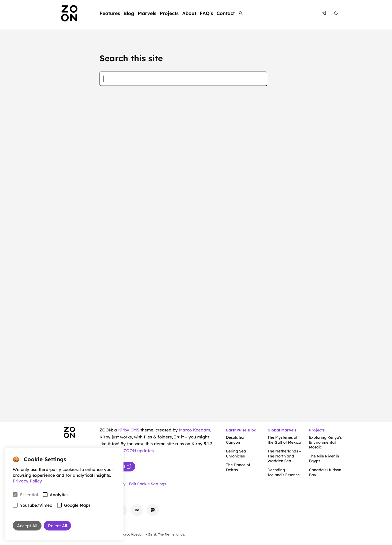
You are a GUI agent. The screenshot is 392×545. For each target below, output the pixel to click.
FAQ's (206, 13)
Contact (226, 13)
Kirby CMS (129, 430)
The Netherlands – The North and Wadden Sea (284, 456)
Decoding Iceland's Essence (284, 472)
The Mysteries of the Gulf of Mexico (284, 440)
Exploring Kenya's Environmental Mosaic (325, 442)
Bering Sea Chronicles (236, 454)
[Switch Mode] (336, 13)
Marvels (147, 13)
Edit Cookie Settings (147, 484)
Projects (169, 13)
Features (110, 13)
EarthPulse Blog (241, 430)
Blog (129, 13)
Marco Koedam (194, 430)
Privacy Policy (27, 481)
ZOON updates (139, 451)
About (189, 13)
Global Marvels (282, 430)
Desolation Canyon (236, 440)
